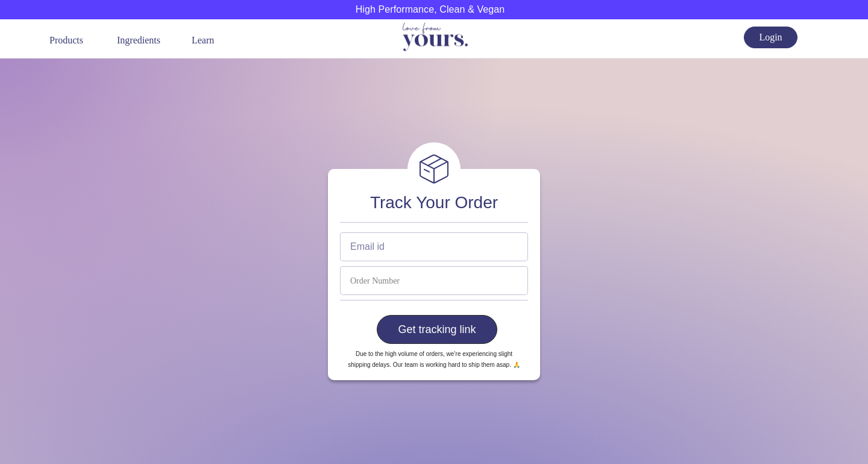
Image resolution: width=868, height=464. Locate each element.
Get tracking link (437, 329)
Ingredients (139, 40)
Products (66, 40)
